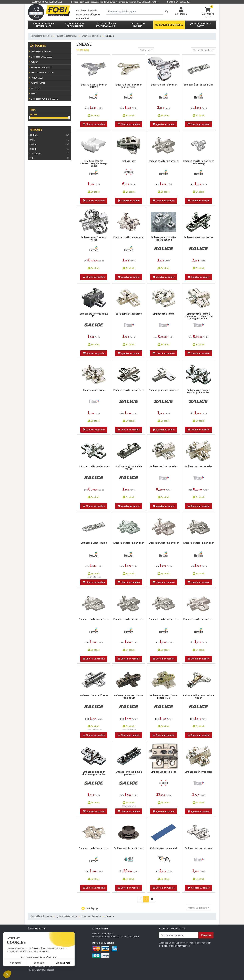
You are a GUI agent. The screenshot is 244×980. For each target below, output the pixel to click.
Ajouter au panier (164, 124)
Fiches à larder (38, 83)
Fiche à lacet (37, 78)
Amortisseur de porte (41, 67)
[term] (135, 11)
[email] (179, 935)
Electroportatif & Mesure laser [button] (44, 25)
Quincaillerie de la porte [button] (200, 25)
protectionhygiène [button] (138, 25)
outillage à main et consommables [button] (106, 25)
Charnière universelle (41, 57)
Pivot (33, 94)
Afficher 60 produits (203, 50)
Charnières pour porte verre (44, 99)
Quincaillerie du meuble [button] (169, 25)
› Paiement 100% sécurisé (41, 970)
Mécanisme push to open (43, 73)
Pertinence (145, 50)
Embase (34, 62)
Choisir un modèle (94, 124)
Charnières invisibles (41, 51)
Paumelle (35, 88)
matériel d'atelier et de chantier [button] (75, 25)
